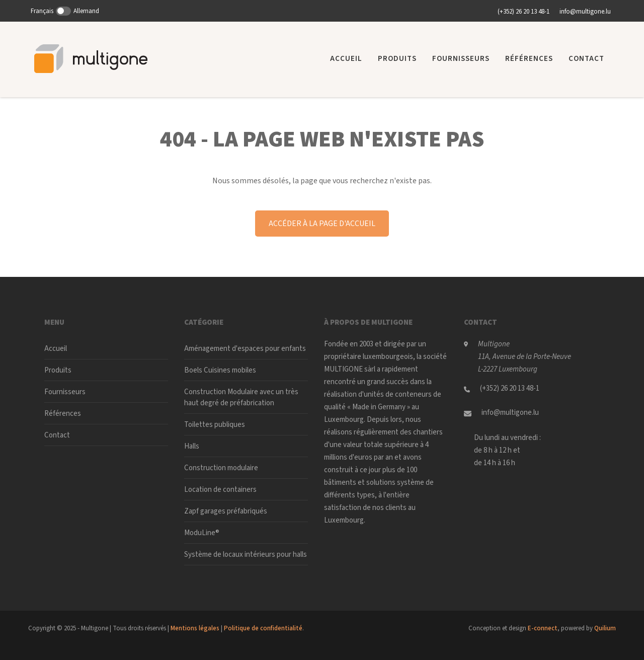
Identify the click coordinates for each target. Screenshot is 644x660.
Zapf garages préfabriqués (226, 511)
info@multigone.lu (585, 12)
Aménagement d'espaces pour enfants (245, 349)
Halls (192, 446)
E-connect (543, 628)
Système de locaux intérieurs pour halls (246, 555)
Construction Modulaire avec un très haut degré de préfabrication (241, 397)
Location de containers (220, 490)
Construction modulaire (221, 468)
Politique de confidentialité (263, 628)
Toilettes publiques (215, 425)
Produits (397, 59)
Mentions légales (195, 628)
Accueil (346, 59)
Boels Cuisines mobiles (220, 370)
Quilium (605, 628)
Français (42, 11)
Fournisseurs (461, 59)
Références (529, 59)
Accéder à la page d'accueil (322, 224)
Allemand (86, 11)
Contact (586, 59)
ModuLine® (202, 533)
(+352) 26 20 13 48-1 (524, 12)
